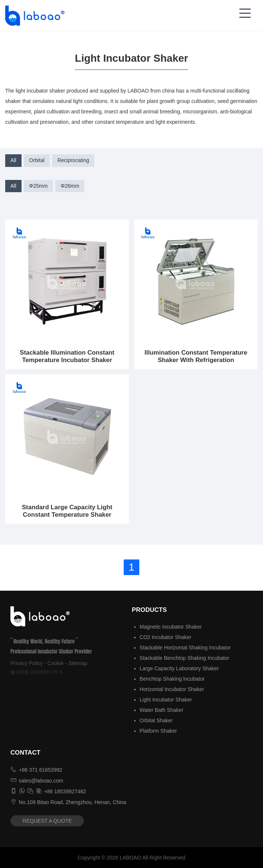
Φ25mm (38, 186)
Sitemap (78, 663)
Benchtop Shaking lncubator (172, 679)
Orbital (37, 160)
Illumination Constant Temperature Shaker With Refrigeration (196, 356)
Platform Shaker (158, 731)
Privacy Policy (27, 663)
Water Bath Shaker (162, 710)
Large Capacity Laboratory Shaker (179, 668)
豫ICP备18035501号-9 (36, 672)
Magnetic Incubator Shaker (171, 627)
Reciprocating (73, 160)
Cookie (56, 663)
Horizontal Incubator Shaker (172, 689)
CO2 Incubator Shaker (165, 637)
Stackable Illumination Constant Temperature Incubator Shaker (67, 356)
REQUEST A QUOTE (47, 821)
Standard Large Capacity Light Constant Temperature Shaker (67, 511)
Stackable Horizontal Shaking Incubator (185, 648)
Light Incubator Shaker (166, 700)
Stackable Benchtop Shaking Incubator (184, 658)
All (13, 160)
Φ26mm (70, 186)
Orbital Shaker (156, 720)
